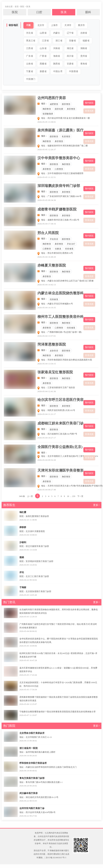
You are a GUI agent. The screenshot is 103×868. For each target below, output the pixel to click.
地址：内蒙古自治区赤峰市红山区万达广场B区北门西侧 (67, 281)
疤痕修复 (69, 249)
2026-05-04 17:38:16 (47, 224)
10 (68, 496)
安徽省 (72, 41)
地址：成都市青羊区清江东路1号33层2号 (60, 220)
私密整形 (66, 136)
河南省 (57, 48)
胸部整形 (47, 109)
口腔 (39, 12)
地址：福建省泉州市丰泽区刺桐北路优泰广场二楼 (64, 146)
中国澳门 (31, 79)
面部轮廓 (59, 109)
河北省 (30, 33)
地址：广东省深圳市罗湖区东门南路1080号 (61, 196)
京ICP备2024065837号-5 (56, 858)
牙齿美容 (54, 239)
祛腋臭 (58, 249)
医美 (28, 7)
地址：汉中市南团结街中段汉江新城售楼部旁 (62, 173)
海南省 (57, 56)
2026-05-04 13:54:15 (47, 364)
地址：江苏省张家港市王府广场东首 (58, 388)
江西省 (30, 48)
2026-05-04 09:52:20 (47, 460)
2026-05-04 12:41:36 (47, 391)
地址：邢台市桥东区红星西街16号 (57, 253)
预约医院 (89, 103)
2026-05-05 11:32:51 (47, 177)
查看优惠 (89, 111)
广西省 (43, 56)
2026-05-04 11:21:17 (47, 414)
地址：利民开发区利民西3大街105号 (58, 410)
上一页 (30, 496)
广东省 (30, 56)
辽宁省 (70, 33)
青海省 (84, 64)
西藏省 (43, 64)
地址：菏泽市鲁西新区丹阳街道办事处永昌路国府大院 (67, 360)
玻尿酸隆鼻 (48, 114)
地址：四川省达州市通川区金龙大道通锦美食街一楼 (66, 118)
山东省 (43, 48)
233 (74, 496)
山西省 (43, 33)
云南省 (30, 64)
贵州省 (84, 56)
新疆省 (43, 71)
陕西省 (57, 64)
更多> (96, 505)
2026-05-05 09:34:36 (47, 200)
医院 (22, 7)
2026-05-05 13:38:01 (47, 122)
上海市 (54, 25)
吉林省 (84, 33)
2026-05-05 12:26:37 (47, 149)
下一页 (80, 496)
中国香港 (74, 71)
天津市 (68, 25)
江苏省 (45, 41)
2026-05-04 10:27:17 (47, 438)
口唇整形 (59, 169)
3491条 (22, 496)
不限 (28, 25)
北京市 (41, 25)
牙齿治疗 (71, 244)
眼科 (88, 12)
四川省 (70, 56)
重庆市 (81, 25)
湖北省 (70, 48)
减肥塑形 (54, 104)
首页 (17, 7)
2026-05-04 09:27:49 (47, 490)
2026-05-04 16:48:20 (47, 257)
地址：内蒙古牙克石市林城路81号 (57, 304)
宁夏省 (30, 71)
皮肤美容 (54, 351)
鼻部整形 (71, 109)
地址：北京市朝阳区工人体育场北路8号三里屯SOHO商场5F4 (70, 456)
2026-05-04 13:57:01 (47, 336)
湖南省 (84, 48)
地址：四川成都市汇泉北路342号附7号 (59, 434)
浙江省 (59, 41)
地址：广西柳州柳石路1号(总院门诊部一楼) (61, 332)
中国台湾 (58, 71)
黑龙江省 (31, 41)
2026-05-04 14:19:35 (47, 308)
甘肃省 (70, 64)
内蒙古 (57, 33)
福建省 (86, 41)
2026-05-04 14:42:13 (47, 285)
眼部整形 (66, 104)
